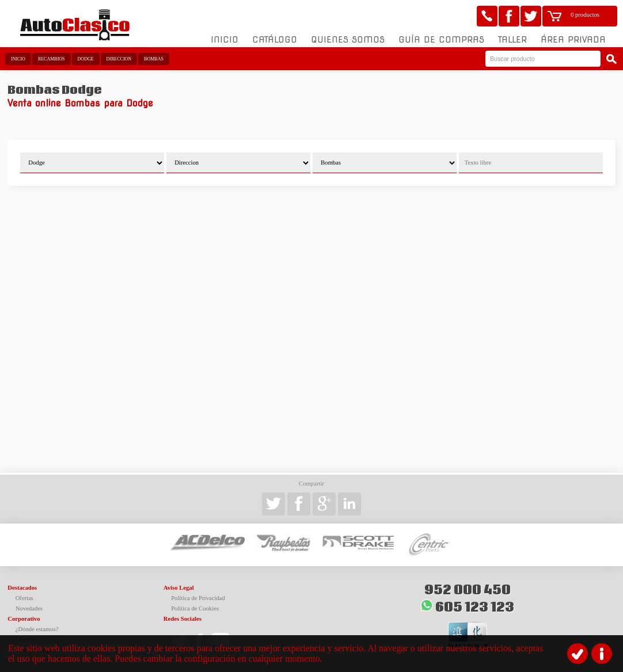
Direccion (119, 59)
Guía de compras (441, 40)
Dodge (86, 59)
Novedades (29, 608)
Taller (512, 40)
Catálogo (275, 40)
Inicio (225, 40)
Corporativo (24, 619)
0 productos (585, 15)
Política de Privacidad (198, 598)
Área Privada (573, 40)
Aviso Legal (179, 588)
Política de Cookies (195, 608)
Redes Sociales (183, 619)
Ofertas (24, 598)
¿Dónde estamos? (37, 629)
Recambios (52, 59)
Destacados (22, 588)
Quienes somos (348, 40)
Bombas (154, 59)
